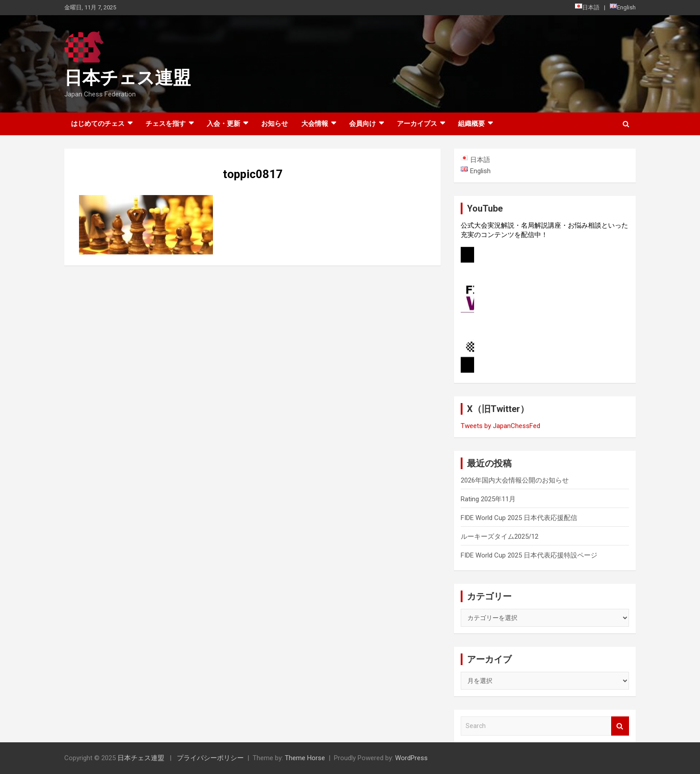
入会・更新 (223, 124)
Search (620, 726)
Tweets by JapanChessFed (500, 426)
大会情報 (315, 124)
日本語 (587, 7)
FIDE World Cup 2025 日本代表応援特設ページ (529, 555)
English (623, 7)
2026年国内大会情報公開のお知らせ (515, 480)
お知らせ (275, 124)
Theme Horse (305, 758)
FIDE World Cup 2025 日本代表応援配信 (519, 518)
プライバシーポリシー (210, 758)
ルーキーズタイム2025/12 (500, 537)
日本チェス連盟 (127, 78)
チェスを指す (166, 124)
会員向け (362, 124)
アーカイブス (417, 124)
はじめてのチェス (98, 124)
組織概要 (471, 124)
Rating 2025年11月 (488, 499)
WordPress (411, 758)
